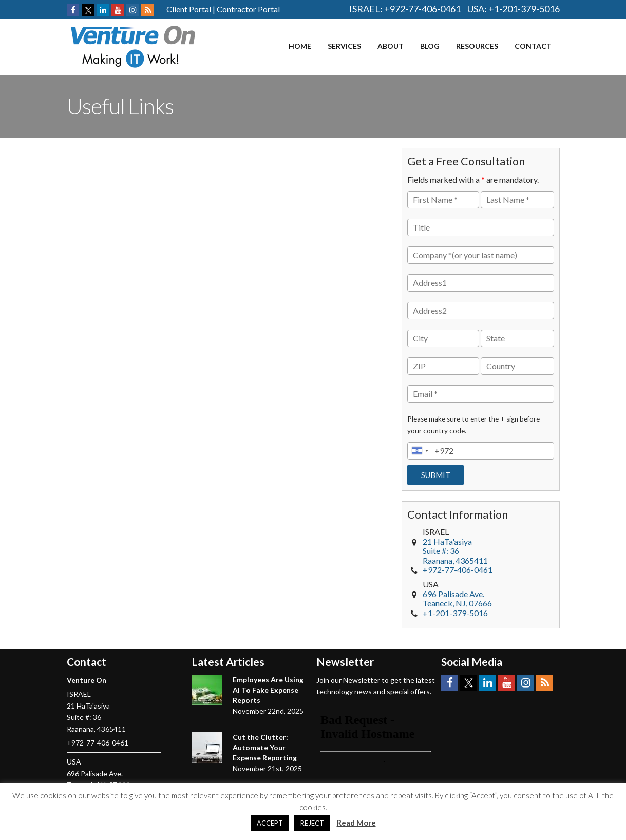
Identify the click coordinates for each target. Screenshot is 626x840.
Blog (430, 46)
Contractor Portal (248, 9)
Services (344, 46)
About (391, 46)
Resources (477, 46)
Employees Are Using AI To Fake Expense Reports (268, 690)
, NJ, (457, 598)
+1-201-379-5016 (524, 9)
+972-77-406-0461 (422, 9)
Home (300, 46)
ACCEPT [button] (270, 823)
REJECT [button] (312, 823)
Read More (356, 823)
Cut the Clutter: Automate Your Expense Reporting (265, 747)
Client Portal (189, 9)
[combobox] (420, 451)
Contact (533, 46)
